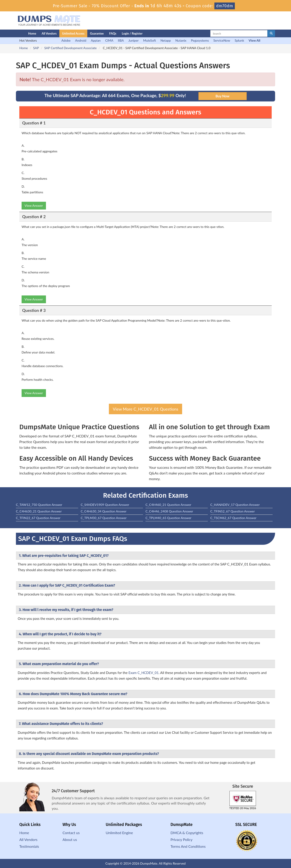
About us (70, 839)
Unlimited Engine (119, 833)
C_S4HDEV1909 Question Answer (105, 505)
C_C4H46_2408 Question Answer (169, 511)
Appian (96, 40)
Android (81, 40)
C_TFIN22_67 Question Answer (38, 518)
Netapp (166, 40)
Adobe (66, 40)
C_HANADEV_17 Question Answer (235, 505)
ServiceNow (222, 40)
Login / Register (132, 33)
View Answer (34, 206)
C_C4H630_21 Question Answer (39, 511)
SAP (36, 48)
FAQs (113, 33)
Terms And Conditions (188, 846)
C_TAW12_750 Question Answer (39, 505)
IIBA (121, 40)
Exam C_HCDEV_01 (144, 673)
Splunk (239, 40)
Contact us (71, 833)
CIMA (109, 40)
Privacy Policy (182, 839)
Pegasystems (200, 40)
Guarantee (97, 33)
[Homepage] (13, 33)
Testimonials (29, 846)
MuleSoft (150, 40)
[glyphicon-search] (271, 33)
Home (32, 33)
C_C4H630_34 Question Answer (104, 511)
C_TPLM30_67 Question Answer (104, 518)
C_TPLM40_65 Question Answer (168, 518)
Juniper (134, 40)
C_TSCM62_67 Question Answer (233, 518)
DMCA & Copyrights (187, 833)
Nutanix (181, 40)
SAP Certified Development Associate (71, 48)
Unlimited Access (73, 33)
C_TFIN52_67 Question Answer (233, 511)
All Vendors (49, 33)
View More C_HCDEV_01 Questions (145, 409)
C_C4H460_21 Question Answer (168, 505)
